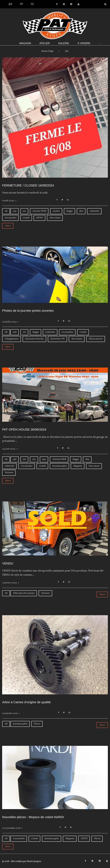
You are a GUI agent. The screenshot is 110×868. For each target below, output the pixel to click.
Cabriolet (94, 211)
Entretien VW (57, 339)
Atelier (45, 43)
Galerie (64, 43)
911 (24, 211)
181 (6, 211)
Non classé (55, 218)
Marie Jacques (34, 861)
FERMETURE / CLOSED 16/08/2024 (28, 185)
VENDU (8, 563)
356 (15, 211)
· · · (101, 43)
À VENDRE (84, 43)
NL (32, 4)
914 (44, 459)
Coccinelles (10, 218)
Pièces (37, 724)
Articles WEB (39, 211)
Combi (26, 218)
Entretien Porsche (34, 339)
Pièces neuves (96, 339)
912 (34, 459)
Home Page (47, 51)
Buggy (69, 211)
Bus (81, 211)
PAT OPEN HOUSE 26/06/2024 (24, 429)
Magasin (25, 43)
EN (10, 4)
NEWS (39, 218)
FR (21, 4)
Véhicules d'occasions (24, 593)
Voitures (9, 473)
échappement (12, 339)
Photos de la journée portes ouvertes (28, 311)
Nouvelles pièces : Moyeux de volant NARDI (33, 817)
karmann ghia (59, 466)
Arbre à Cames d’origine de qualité (26, 702)
